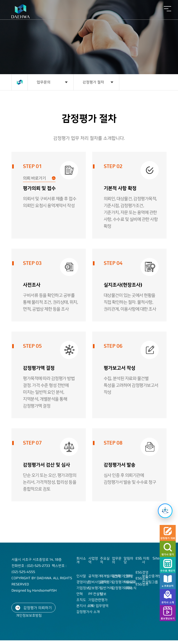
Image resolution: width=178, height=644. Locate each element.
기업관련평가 (98, 600)
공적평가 (95, 576)
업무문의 (44, 82)
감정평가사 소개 (88, 612)
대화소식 (130, 588)
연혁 (80, 594)
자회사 (146, 560)
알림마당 (128, 560)
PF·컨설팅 (96, 594)
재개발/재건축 (110, 576)
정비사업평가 (98, 582)
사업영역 (93, 560)
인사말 (81, 576)
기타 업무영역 (98, 606)
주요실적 (105, 560)
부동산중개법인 (153, 576)
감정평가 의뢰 (122, 588)
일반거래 (106, 588)
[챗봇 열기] (165, 511)
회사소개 (81, 560)
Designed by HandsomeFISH (34, 590)
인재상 (128, 576)
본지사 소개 (85, 606)
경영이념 (83, 582)
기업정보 (83, 588)
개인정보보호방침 (29, 615)
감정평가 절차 (93, 82)
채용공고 (130, 582)
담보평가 (95, 588)
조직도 (81, 600)
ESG (139, 558)
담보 (103, 594)
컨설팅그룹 (150, 582)
